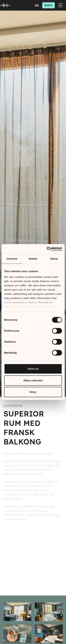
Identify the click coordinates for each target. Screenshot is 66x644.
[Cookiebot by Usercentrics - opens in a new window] (47, 249)
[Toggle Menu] (60, 5)
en (37, 5)
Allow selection (33, 380)
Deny (33, 392)
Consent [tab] (12, 259)
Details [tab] (33, 259)
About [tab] (54, 259)
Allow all (33, 369)
